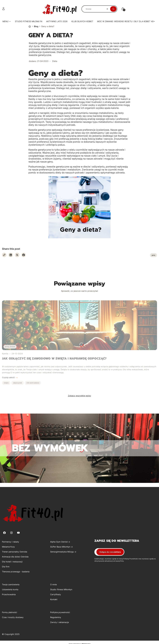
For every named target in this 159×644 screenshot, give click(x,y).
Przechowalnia (9, 594)
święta (6, 383)
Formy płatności (10, 612)
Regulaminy (56, 617)
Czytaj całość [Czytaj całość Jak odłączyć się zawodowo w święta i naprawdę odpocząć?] (8, 377)
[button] (113, 9)
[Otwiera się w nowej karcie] (4, 255)
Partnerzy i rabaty (10, 542)
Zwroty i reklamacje (60, 622)
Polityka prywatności (60, 612)
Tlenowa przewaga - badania (16, 572)
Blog (36, 26)
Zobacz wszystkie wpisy (79, 396)
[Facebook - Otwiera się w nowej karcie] (24, 255)
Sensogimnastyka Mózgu (62, 552)
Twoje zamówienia (11, 584)
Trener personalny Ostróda (15, 552)
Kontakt (54, 599)
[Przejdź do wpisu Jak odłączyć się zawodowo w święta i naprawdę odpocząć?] (79, 325)
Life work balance (33, 383)
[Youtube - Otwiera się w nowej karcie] (18, 533)
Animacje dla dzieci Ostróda (15, 557)
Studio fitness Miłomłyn (61, 589)
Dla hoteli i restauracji (12, 562)
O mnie (53, 584)
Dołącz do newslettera (110, 552)
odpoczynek (18, 383)
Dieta (55, 61)
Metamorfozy (8, 547)
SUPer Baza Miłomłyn (61, 547)
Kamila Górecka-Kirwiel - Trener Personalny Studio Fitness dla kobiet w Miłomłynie (30, 26)
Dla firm (6, 567)
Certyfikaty (56, 594)
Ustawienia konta (10, 589)
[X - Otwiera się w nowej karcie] (17, 255)
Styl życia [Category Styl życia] (10, 347)
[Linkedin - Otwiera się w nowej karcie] (11, 255)
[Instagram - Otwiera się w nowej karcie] (11, 533)
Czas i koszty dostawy (13, 617)
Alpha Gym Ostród (59, 542)
